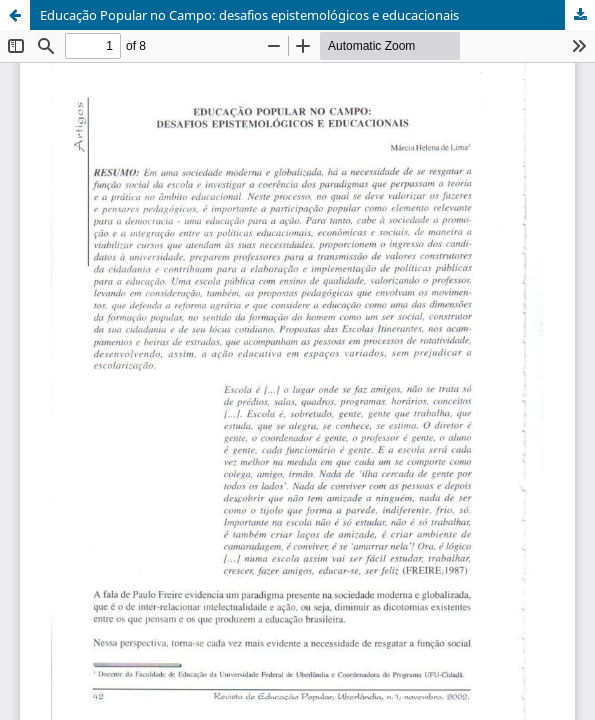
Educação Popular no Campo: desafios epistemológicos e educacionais (249, 15)
